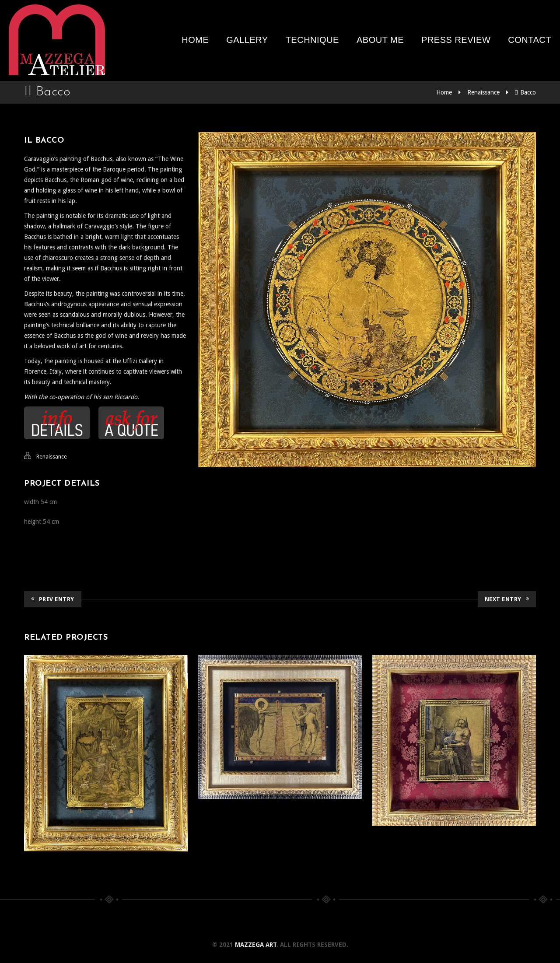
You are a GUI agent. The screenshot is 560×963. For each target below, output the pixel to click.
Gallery (247, 40)
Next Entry (507, 599)
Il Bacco (525, 92)
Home (195, 40)
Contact (530, 40)
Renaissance (483, 92)
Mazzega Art (256, 945)
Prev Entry (53, 599)
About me (380, 40)
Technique (312, 40)
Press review (456, 40)
